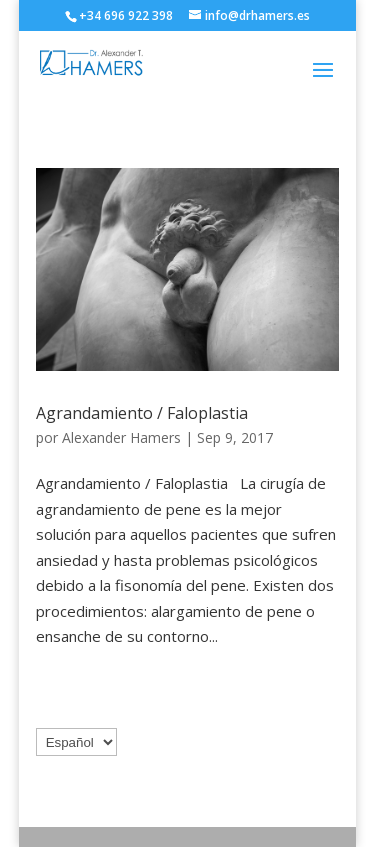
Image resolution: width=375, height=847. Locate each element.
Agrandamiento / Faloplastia (142, 413)
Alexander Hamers (121, 437)
